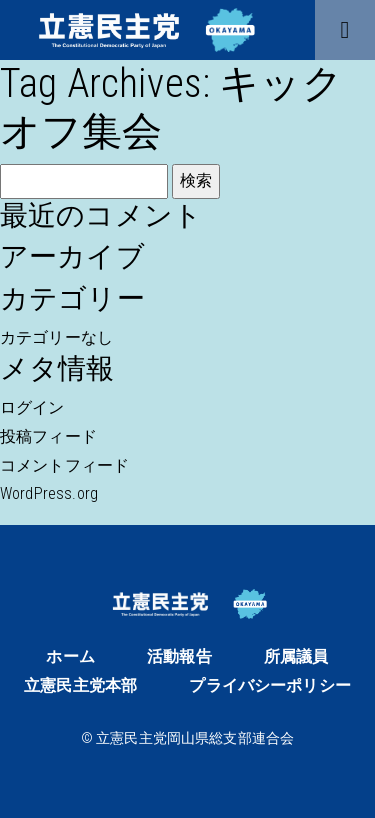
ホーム (70, 656)
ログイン (32, 407)
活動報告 (179, 656)
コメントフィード (64, 465)
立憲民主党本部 (80, 685)
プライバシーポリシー (270, 685)
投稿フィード (48, 436)
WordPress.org (49, 493)
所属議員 (296, 656)
